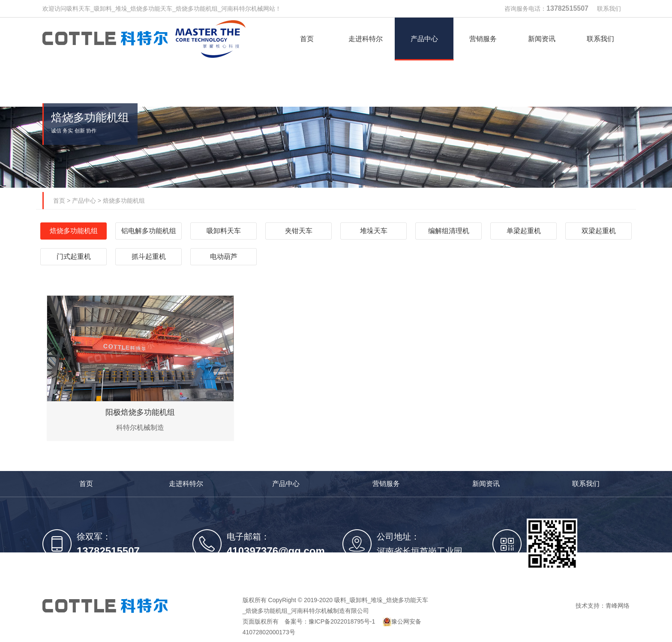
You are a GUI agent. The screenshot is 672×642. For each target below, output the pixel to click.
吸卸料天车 (224, 231)
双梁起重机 (599, 231)
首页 (59, 201)
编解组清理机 (449, 231)
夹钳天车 (299, 231)
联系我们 (609, 9)
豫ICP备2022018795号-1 (342, 621)
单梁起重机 (524, 231)
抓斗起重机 (149, 256)
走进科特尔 (186, 484)
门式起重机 (74, 256)
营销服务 (386, 484)
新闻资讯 (486, 484)
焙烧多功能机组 (124, 201)
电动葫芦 (224, 256)
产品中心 (84, 201)
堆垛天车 (374, 231)
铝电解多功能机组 (149, 231)
